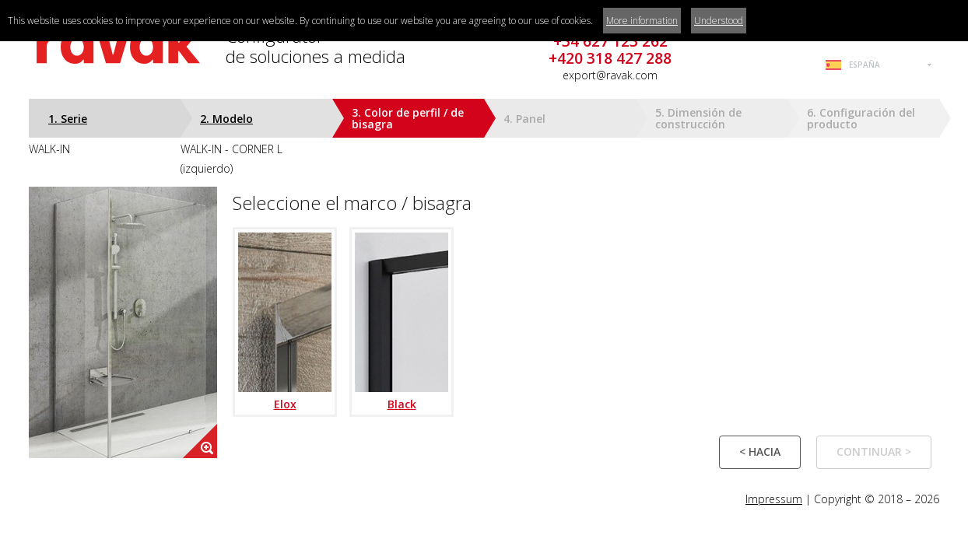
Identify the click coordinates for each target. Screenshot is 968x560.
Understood (719, 21)
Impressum (774, 499)
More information (642, 21)
